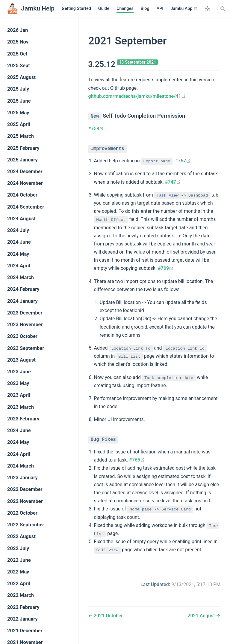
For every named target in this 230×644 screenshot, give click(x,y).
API (160, 9)
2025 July (18, 89)
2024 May (18, 254)
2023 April (19, 395)
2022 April (19, 584)
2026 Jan (18, 30)
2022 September (26, 525)
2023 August (21, 360)
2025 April (19, 124)
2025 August (21, 77)
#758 (96, 128)
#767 (183, 160)
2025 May (18, 113)
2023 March (21, 407)
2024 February (23, 289)
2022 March (21, 595)
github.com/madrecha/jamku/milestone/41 (137, 96)
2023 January (22, 478)
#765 (137, 459)
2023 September (26, 348)
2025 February (23, 148)
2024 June (19, 242)
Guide (104, 9)
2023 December (25, 313)
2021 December (25, 631)
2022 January (22, 619)
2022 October (22, 513)
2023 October (22, 336)
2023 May (18, 383)
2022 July (18, 548)
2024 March (21, 277)
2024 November (25, 183)
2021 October (108, 614)
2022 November (25, 501)
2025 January (22, 160)
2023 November (25, 325)
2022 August (21, 536)
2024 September (26, 207)
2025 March (21, 136)
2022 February (23, 607)
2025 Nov (18, 42)
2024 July (18, 230)
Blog (145, 9)
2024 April (19, 266)
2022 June (19, 560)
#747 (173, 181)
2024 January (22, 301)
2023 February (23, 419)
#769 (166, 267)
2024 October (22, 195)
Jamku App (184, 8)
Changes (125, 9)
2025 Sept (19, 66)
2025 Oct (17, 54)
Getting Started (76, 9)
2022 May (18, 572)
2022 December (25, 489)
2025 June (19, 101)
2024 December (25, 172)
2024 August (21, 219)
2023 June (19, 372)
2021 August (202, 614)
